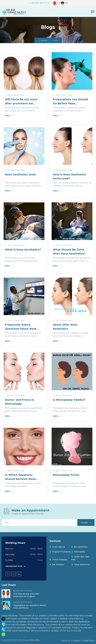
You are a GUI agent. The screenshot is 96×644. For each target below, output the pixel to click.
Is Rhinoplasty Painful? (69, 400)
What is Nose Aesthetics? (23, 250)
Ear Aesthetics (79, 547)
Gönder (86, 523)
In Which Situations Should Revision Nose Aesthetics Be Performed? (24, 479)
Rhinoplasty (78, 552)
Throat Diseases (58, 560)
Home (42, 40)
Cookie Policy (89, 641)
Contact (76, 641)
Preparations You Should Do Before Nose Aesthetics (70, 103)
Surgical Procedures (60, 552)
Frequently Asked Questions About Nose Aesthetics (21, 329)
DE (64, 3)
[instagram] (13, 574)
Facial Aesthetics (81, 565)
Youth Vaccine (57, 547)
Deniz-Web (34, 640)
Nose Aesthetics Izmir (20, 174)
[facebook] (8, 574)
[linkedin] (19, 574)
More (9, 116)
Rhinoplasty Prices (66, 475)
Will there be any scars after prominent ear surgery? (21, 103)
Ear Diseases (57, 565)
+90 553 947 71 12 (39, 3)
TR (56, 3)
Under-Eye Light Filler (80, 558)
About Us (66, 641)
